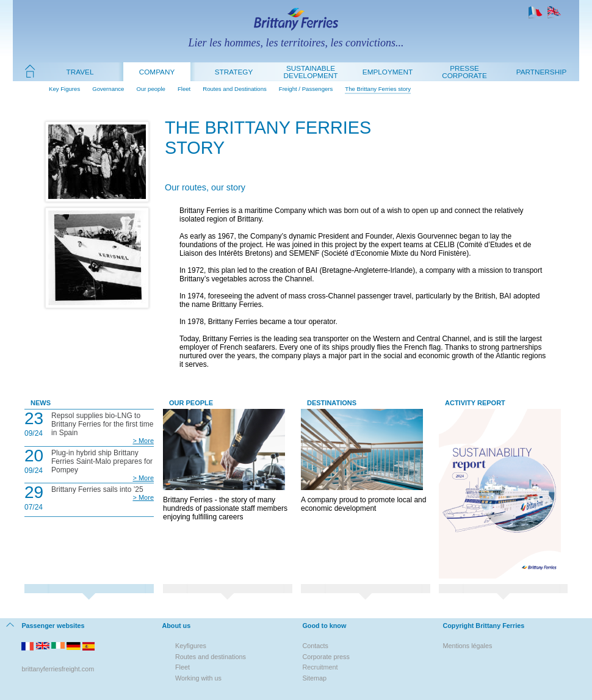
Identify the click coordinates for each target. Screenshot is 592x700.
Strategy (234, 72)
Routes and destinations (211, 657)
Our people (150, 89)
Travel (80, 72)
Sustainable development (311, 72)
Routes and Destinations (235, 89)
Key (181, 646)
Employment (388, 72)
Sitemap (314, 678)
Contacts (315, 646)
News (41, 403)
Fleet (184, 89)
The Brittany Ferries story (378, 89)
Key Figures (64, 89)
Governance (108, 89)
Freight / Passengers (306, 89)
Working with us (198, 678)
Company (157, 72)
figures (197, 646)
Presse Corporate (464, 72)
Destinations (332, 403)
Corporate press (326, 657)
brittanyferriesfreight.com (58, 669)
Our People (191, 403)
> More (143, 441)
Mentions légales (467, 646)
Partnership (541, 72)
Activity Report (475, 403)
